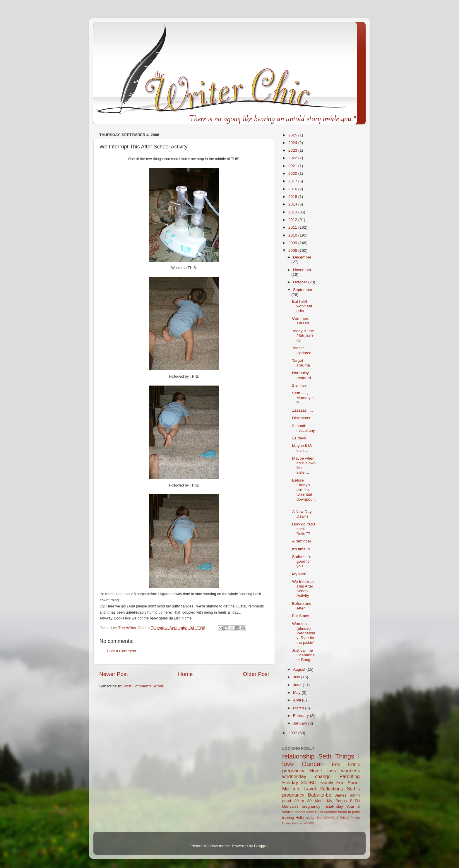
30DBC (309, 783)
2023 (293, 150)
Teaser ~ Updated (302, 350)
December (302, 257)
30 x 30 (303, 801)
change (323, 776)
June (298, 685)
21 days (299, 438)
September (303, 290)
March (299, 708)
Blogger (261, 846)
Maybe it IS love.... (302, 448)
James (341, 795)
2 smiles (299, 385)
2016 (293, 189)
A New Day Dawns (302, 514)
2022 (293, 158)
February (302, 716)
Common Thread (301, 321)
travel (310, 789)
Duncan (313, 764)
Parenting (350, 776)
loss (332, 771)
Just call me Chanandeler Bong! (304, 655)
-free (319, 818)
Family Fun (332, 783)
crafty (310, 818)
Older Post (256, 674)
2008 (293, 250)
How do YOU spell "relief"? (304, 529)
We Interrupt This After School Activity (303, 589)
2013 (293, 212)
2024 (293, 143)
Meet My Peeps (331, 801)
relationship (298, 756)
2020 (293, 173)
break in (345, 812)
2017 (293, 181)
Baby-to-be (320, 795)
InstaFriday (333, 806)
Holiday (290, 783)
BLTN (355, 801)
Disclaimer (301, 418)
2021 (293, 166)
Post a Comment (122, 651)
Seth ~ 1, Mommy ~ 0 (303, 398)
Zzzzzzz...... (303, 410)
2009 (293, 243)
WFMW (309, 823)
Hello (300, 818)
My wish (299, 574)
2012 (293, 220)
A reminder (302, 541)
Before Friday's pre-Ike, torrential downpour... (304, 492)
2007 (293, 733)
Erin (336, 764)
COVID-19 (331, 818)
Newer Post (114, 674)
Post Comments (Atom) (144, 686)
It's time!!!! (301, 549)
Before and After (302, 606)
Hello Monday (326, 812)
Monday (297, 823)
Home (185, 674)
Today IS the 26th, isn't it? (303, 336)
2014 (293, 204)
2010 (293, 235)
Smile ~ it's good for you (302, 561)
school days (304, 812)
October (301, 282)
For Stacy (301, 616)
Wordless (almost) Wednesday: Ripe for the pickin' (304, 633)
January (301, 723)
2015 (293, 197)
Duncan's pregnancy (301, 806)
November (302, 270)
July (297, 677)
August (300, 669)
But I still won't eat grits (302, 306)
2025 (293, 135)
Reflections (331, 789)
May (297, 692)
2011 (293, 227)
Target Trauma (301, 363)
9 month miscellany (304, 428)
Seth (325, 756)
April (298, 700)
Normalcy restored (302, 375)
